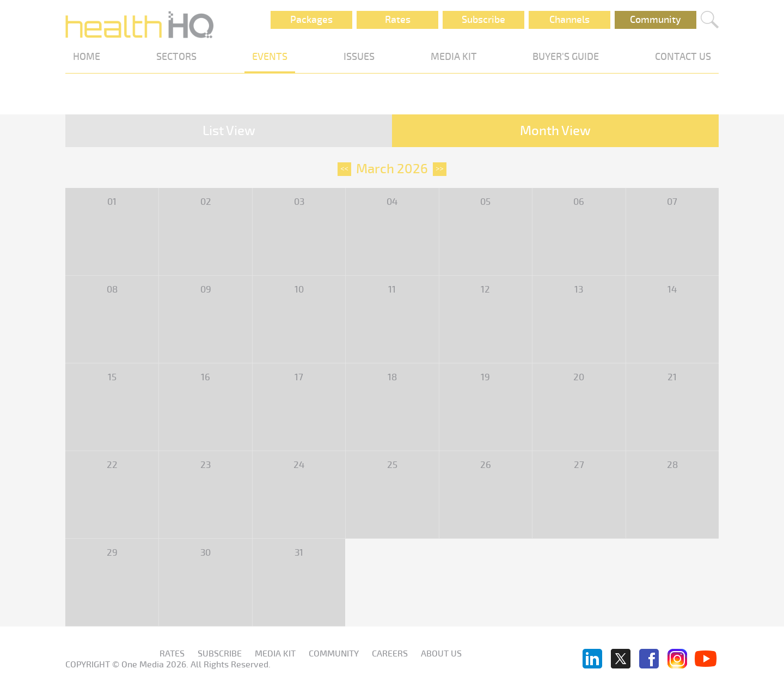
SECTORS (176, 57)
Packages (311, 20)
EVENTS (270, 57)
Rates (398, 20)
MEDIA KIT (454, 57)
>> (440, 169)
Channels (569, 20)
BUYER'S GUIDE (566, 57)
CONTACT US (683, 57)
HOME (87, 57)
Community (656, 20)
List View (229, 131)
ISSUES (359, 57)
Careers (390, 654)
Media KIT (275, 654)
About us (441, 654)
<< (344, 169)
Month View (555, 131)
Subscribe (483, 20)
